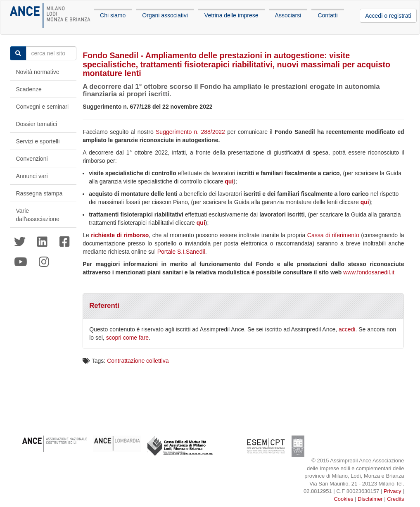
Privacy (393, 491)
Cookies (343, 499)
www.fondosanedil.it (369, 272)
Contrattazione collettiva (138, 361)
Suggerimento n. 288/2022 (190, 132)
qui (229, 181)
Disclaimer (370, 499)
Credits (395, 499)
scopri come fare (127, 338)
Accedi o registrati (388, 16)
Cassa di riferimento (333, 235)
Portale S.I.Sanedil (181, 252)
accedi (347, 329)
